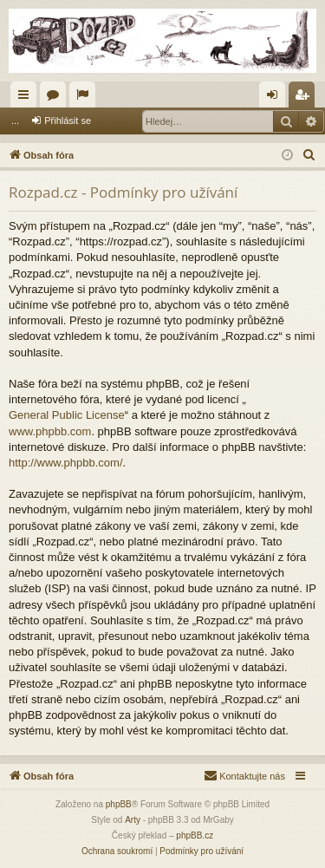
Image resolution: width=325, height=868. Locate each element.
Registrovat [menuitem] (305, 98)
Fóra (56, 98)
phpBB (119, 804)
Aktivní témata (86, 98)
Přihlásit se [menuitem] (276, 98)
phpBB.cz (195, 835)
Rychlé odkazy (27, 98)
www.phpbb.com (50, 431)
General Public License (67, 415)
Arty (133, 820)
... (15, 121)
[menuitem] (309, 155)
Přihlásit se (68, 121)
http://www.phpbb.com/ (66, 463)
